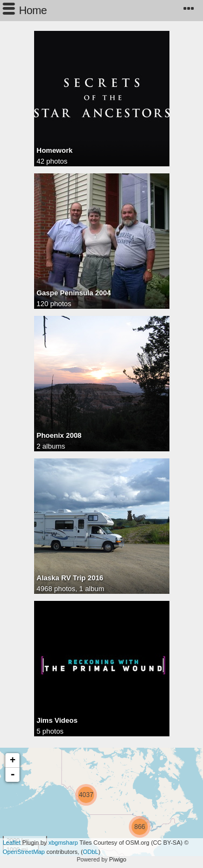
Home (33, 10)
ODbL (91, 852)
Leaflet (12, 843)
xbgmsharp (63, 843)
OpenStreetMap (24, 852)
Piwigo (118, 859)
